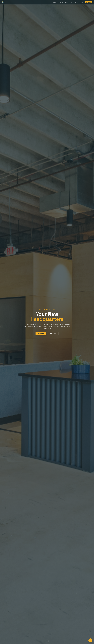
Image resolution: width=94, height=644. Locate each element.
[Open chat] (90, 640)
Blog (82, 2)
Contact (77, 2)
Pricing (67, 2)
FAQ (71, 2)
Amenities (61, 2)
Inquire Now (41, 333)
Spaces (55, 2)
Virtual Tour (53, 334)
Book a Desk (89, 2)
